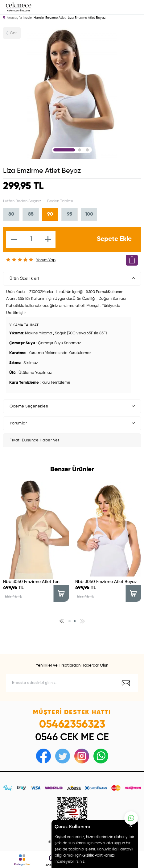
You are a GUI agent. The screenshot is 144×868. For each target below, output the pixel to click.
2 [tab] (80, 150)
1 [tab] (64, 150)
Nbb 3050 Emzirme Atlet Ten (31, 582)
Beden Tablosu (61, 201)
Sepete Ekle (114, 239)
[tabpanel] (72, 92)
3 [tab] (87, 150)
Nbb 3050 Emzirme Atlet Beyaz (106, 582)
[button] (62, 621)
